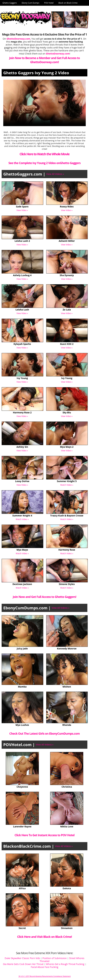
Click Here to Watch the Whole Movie (44, 154)
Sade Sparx (22, 207)
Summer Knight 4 (22, 516)
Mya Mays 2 (67, 447)
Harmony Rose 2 (22, 412)
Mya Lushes (22, 725)
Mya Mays (22, 550)
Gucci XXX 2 (67, 344)
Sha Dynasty (67, 275)
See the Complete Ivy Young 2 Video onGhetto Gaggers (45, 163)
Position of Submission (55, 958)
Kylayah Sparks (22, 344)
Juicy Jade (22, 649)
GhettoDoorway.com (58, 54)
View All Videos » (55, 174)
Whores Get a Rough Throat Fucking (65, 964)
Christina (67, 787)
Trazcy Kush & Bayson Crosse (67, 516)
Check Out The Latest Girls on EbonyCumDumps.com (44, 733)
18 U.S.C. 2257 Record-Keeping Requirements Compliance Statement (44, 976)
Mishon (67, 687)
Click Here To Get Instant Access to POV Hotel (45, 835)
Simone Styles (67, 584)
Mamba (22, 687)
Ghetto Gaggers (10, 3)
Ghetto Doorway (10, 9)
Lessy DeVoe (22, 481)
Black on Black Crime (68, 3)
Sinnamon (67, 928)
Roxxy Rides (67, 207)
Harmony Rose (67, 550)
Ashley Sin (22, 447)
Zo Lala (67, 310)
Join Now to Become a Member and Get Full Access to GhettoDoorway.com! (44, 60)
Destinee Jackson (22, 584)
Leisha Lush (22, 310)
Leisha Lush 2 (22, 241)
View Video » (22, 210)
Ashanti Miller (67, 241)
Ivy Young (22, 378)
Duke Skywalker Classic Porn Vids (22, 958)
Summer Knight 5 (67, 481)
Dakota (67, 888)
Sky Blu (67, 412)
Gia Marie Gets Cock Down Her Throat (23, 964)
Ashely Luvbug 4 (22, 275)
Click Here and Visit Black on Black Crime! (45, 937)
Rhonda (67, 725)
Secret (22, 928)
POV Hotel (49, 3)
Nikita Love (67, 826)
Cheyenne (22, 787)
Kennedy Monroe (67, 649)
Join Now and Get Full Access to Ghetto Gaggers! (44, 597)
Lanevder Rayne (22, 826)
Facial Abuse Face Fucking (44, 967)
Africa (22, 888)
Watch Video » (67, 485)
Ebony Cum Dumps (31, 3)
